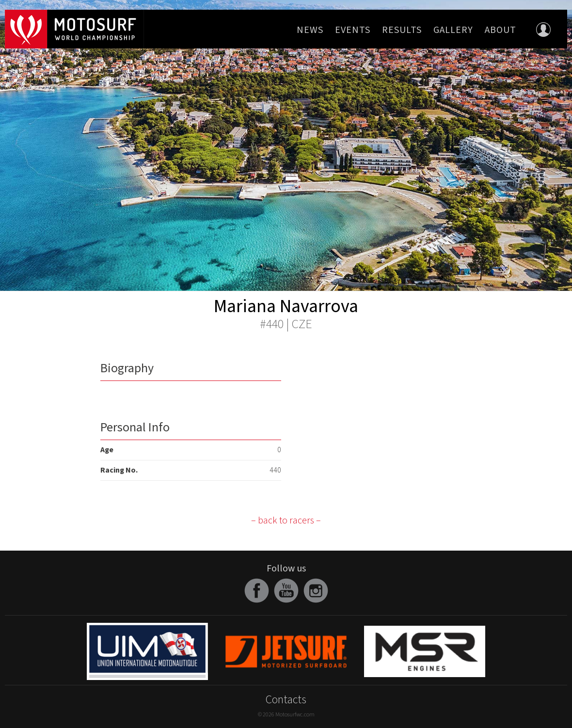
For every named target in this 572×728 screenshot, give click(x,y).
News (310, 30)
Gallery (453, 30)
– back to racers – (286, 521)
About (500, 30)
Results (402, 30)
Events (353, 30)
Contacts (286, 700)
